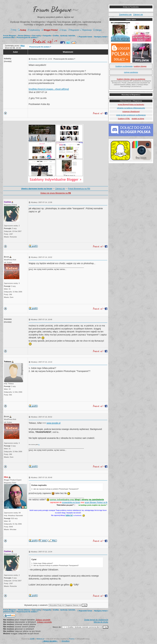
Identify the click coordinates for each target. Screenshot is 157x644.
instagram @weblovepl (131, 111)
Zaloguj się (60, 189)
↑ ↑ (50, 641)
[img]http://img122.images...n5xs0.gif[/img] (49, 89)
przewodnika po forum (71, 502)
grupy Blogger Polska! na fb (96, 502)
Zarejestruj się (125, 14)
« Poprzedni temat (85, 37)
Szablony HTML (124, 119)
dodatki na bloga (138, 119)
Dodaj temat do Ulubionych (96, 620)
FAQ (13, 30)
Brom (7, 257)
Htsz (6, 477)
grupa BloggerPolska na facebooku (131, 104)
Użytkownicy (34, 30)
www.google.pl (54, 423)
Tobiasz (8, 362)
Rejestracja (86, 30)
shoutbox (66, 641)
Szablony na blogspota (124, 66)
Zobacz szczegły (43, 620)
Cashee (8, 202)
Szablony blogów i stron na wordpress (131, 79)
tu (39, 445)
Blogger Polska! (50, 30)
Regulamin (74, 30)
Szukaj (22, 30)
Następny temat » (101, 37)
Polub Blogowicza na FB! (79, 189)
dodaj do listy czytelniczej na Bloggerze (131, 115)
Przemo (72, 639)
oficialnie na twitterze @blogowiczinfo (131, 108)
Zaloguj (97, 30)
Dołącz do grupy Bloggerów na (56, 193)
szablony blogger (140, 66)
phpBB (32, 639)
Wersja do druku (101, 622)
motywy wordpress (131, 72)
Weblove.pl (40, 639)
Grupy (63, 30)
